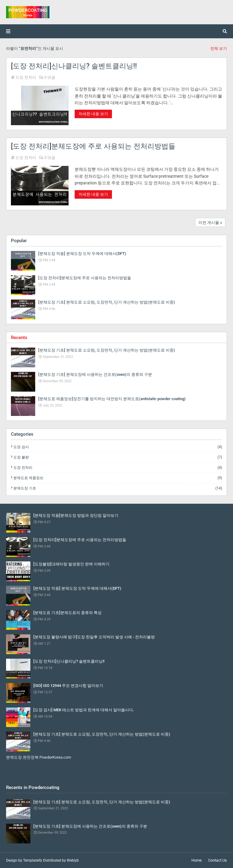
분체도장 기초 (118, 488)
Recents (19, 338)
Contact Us (218, 860)
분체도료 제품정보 (118, 478)
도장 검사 (118, 447)
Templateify (33, 860)
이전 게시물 (209, 223)
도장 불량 (118, 457)
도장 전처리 (26, 77)
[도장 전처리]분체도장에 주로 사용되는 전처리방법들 (93, 146)
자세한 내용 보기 (93, 114)
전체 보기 (219, 48)
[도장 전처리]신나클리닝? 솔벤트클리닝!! (74, 66)
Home (197, 860)
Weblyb (73, 860)
